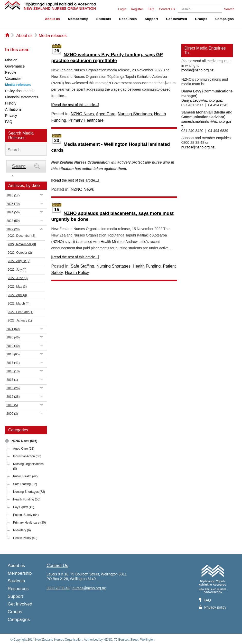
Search (229, 9)
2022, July (17, 270)
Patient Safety (26, 515)
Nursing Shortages (29, 492)
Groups (201, 19)
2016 (13, 371)
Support (152, 19)
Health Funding (27, 499)
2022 (13, 229)
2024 (13, 212)
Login (122, 9)
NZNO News (24, 441)
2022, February (20, 312)
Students (104, 19)
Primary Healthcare (29, 523)
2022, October (20, 253)
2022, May (17, 287)
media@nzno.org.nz (198, 70)
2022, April (17, 295)
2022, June (18, 278)
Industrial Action (27, 456)
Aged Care (24, 449)
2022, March (19, 304)
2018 (13, 354)
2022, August (19, 261)
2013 (13, 388)
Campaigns (225, 19)
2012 (13, 397)
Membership (78, 19)
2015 (12, 380)
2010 (12, 405)
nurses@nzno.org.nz (198, 147)
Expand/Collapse (42, 195)
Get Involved (177, 19)
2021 (13, 329)
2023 (13, 221)
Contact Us (167, 9)
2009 (12, 414)
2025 (13, 204)
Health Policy (25, 538)
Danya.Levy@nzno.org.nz (202, 100)
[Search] (200, 9)
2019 (13, 346)
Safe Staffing (25, 484)
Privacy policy (215, 607)
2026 (13, 195)
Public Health (25, 476)
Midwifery (22, 530)
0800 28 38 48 (58, 588)
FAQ (151, 9)
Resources (128, 19)
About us (53, 19)
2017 (13, 363)
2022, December (21, 236)
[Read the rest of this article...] (75, 105)
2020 (13, 337)
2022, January (20, 320)
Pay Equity (24, 507)
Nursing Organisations (28, 466)
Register (137, 9)
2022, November (22, 244)
